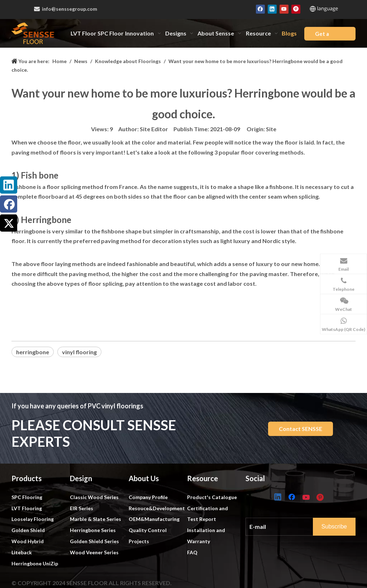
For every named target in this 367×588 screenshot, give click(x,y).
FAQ (192, 552)
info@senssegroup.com (70, 9)
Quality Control (148, 530)
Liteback (22, 552)
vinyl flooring (79, 352)
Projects (139, 541)
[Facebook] (260, 9)
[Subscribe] (334, 527)
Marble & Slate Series (96, 519)
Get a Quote (323, 35)
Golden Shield (28, 530)
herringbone (33, 352)
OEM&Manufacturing (154, 519)
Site (271, 129)
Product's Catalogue (212, 497)
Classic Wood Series (94, 497)
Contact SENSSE (301, 429)
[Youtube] (284, 9)
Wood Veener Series (94, 552)
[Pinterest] (296, 9)
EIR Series (82, 508)
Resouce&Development (157, 508)
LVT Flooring (27, 508)
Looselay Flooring (33, 519)
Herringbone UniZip (35, 563)
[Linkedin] (272, 9)
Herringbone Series (93, 530)
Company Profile (148, 497)
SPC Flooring (27, 497)
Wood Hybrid (28, 541)
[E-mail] (286, 527)
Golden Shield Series (94, 541)
